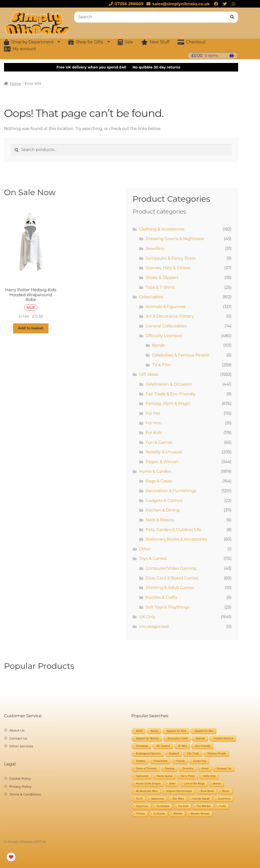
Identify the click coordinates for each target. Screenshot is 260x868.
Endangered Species (148, 753)
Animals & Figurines (166, 307)
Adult (139, 731)
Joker (172, 784)
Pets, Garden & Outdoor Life (174, 530)
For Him (154, 423)
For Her (153, 413)
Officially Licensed (164, 336)
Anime (155, 731)
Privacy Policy (20, 786)
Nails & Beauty (160, 520)
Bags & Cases (159, 481)
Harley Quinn (165, 776)
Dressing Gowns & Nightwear (175, 239)
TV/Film (140, 814)
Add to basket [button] (31, 328)
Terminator (163, 806)
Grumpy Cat (224, 769)
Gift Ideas (149, 374)
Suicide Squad (201, 799)
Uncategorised (154, 627)
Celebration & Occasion (169, 384)
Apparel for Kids (176, 731)
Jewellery (155, 248)
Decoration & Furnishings (171, 491)
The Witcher (204, 806)
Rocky (226, 791)
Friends (180, 761)
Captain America (223, 738)
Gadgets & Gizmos (164, 501)
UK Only (147, 617)
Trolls (223, 806)
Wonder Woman (200, 814)
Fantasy (141, 761)
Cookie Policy (20, 778)
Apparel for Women (147, 738)
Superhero (224, 799)
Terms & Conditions (25, 794)
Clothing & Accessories (162, 229)
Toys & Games (153, 559)
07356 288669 (125, 4)
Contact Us (18, 738)
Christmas (142, 746)
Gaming (170, 769)
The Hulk (183, 806)
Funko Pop (200, 761)
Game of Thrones (146, 769)
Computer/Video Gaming (171, 568)
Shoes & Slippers (162, 278)
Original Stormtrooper (179, 791)
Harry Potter (188, 776)
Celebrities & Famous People (181, 355)
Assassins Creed (177, 738)
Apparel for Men (204, 731)
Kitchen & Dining (163, 510)
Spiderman (158, 799)
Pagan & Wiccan (162, 462)
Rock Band (207, 791)
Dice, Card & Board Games (172, 578)
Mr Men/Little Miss (147, 791)
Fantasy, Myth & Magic (168, 404)
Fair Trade (193, 753)
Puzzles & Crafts (162, 597)
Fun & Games (159, 442)
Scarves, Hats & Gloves (168, 268)
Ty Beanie (159, 814)
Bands (159, 345)
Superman (142, 806)
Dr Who (183, 746)
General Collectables (166, 326)
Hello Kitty (210, 776)
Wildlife (178, 814)
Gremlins (188, 769)
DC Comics (163, 746)
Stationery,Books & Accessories (176, 539)
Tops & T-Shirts (160, 287)
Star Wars (178, 799)
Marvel (217, 784)
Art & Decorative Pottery (170, 316)
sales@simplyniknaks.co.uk (177, 4)
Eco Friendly (203, 746)
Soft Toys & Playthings (168, 607)
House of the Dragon (148, 784)
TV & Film (162, 365)
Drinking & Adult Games (170, 588)
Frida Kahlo (161, 761)
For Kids (154, 433)
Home (15, 84)
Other (145, 549)
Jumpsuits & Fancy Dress (171, 258)
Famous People (217, 753)
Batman (201, 738)
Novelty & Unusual (164, 452)
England (174, 753)
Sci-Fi (139, 799)
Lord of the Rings (194, 784)
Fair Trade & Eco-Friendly (171, 394)
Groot (205, 769)
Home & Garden (155, 472)
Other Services (21, 746)
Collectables (151, 297)
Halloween (142, 776)
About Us (17, 730)
